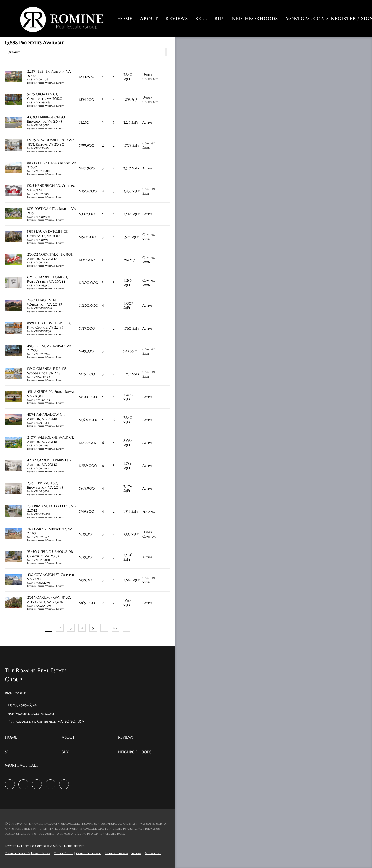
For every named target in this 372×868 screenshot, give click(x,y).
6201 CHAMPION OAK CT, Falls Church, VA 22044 (48, 279)
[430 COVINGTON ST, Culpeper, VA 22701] (14, 580)
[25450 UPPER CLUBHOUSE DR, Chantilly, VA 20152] (14, 557)
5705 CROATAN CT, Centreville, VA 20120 (45, 96)
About (149, 19)
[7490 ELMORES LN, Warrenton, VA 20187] (14, 306)
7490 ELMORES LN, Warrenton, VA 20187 (45, 302)
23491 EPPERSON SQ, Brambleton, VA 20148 (45, 485)
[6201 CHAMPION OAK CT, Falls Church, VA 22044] (14, 283)
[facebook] (10, 784)
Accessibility (153, 853)
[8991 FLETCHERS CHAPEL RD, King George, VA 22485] (14, 328)
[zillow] (23, 784)
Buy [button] (220, 19)
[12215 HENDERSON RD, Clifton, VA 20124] (14, 191)
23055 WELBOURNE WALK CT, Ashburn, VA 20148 (50, 440)
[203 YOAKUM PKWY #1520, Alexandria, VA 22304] (14, 603)
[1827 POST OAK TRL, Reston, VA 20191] (14, 214)
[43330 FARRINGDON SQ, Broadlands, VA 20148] (14, 123)
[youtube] (50, 784)
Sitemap (136, 853)
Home (125, 19)
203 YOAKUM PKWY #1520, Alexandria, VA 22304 (49, 600)
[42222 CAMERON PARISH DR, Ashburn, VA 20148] (14, 466)
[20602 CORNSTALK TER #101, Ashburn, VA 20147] (14, 260)
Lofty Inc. (28, 846)
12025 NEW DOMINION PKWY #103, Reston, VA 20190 (51, 142)
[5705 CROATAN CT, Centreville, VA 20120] (14, 100)
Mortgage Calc (308, 19)
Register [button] (344, 19)
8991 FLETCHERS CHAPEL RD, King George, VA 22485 (49, 325)
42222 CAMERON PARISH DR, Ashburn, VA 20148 (50, 462)
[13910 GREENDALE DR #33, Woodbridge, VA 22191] (14, 374)
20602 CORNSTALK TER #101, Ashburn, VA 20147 (50, 257)
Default (14, 52)
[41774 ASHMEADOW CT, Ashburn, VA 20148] (14, 420)
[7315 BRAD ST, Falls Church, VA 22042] (14, 511)
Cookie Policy (63, 853)
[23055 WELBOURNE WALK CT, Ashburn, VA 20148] (14, 443)
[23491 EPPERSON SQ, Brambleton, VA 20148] (14, 489)
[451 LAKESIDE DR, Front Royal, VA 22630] (14, 397)
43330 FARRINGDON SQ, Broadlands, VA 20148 (46, 119)
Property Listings (116, 853)
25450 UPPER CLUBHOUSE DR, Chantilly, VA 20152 (50, 554)
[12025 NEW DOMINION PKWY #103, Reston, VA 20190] (14, 145)
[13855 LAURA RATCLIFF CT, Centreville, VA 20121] (14, 237)
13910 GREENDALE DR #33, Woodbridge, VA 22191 (47, 371)
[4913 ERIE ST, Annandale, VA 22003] (14, 351)
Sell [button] (202, 19)
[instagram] (37, 784)
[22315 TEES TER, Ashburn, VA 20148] (14, 77)
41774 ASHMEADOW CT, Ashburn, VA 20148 (46, 417)
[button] (62, 19)
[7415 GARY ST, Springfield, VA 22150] (14, 534)
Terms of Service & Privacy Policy (28, 853)
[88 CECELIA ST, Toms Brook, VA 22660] (14, 168)
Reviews (177, 19)
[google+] (64, 784)
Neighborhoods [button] (255, 19)
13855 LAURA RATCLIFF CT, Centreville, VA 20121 (48, 234)
